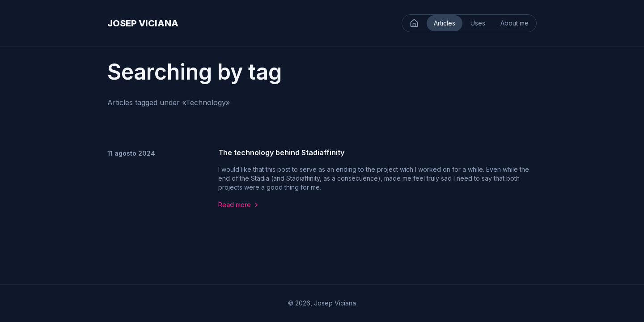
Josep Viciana (335, 303)
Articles (445, 23)
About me (515, 23)
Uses (478, 23)
